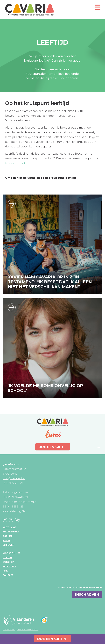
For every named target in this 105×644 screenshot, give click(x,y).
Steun (6, 540)
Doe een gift (50, 639)
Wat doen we (11, 532)
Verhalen (8, 545)
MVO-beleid (9, 629)
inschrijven (87, 594)
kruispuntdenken (17, 163)
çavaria (30, 10)
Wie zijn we (9, 527)
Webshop (8, 562)
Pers (5, 571)
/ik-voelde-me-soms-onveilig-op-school (12, 307)
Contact (8, 575)
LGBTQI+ (7, 558)
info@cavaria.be (14, 478)
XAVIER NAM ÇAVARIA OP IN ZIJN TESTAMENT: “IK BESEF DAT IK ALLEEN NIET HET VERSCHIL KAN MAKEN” (50, 282)
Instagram (11, 520)
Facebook (5, 520)
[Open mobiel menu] (98, 9)
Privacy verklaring (28, 629)
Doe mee (7, 536)
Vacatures (9, 566)
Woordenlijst (11, 553)
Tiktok (17, 520)
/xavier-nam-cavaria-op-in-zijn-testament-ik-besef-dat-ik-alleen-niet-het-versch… (12, 204)
